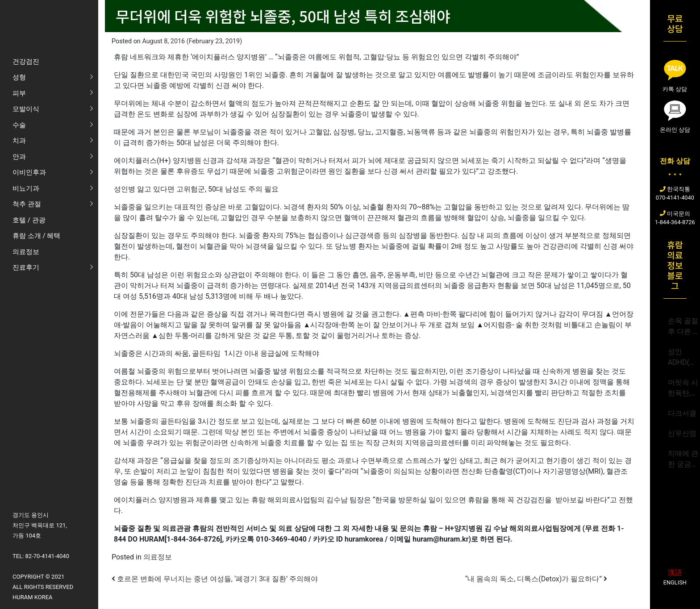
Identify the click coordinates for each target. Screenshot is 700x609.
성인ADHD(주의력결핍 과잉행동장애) (682, 358)
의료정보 (158, 557)
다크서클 (682, 413)
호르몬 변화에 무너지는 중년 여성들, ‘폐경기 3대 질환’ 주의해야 (215, 579)
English (675, 582)
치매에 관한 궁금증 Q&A (683, 459)
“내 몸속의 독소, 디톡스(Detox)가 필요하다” (536, 579)
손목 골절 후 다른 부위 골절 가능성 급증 (684, 327)
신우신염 (682, 433)
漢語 (675, 573)
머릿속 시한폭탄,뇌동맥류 (683, 388)
